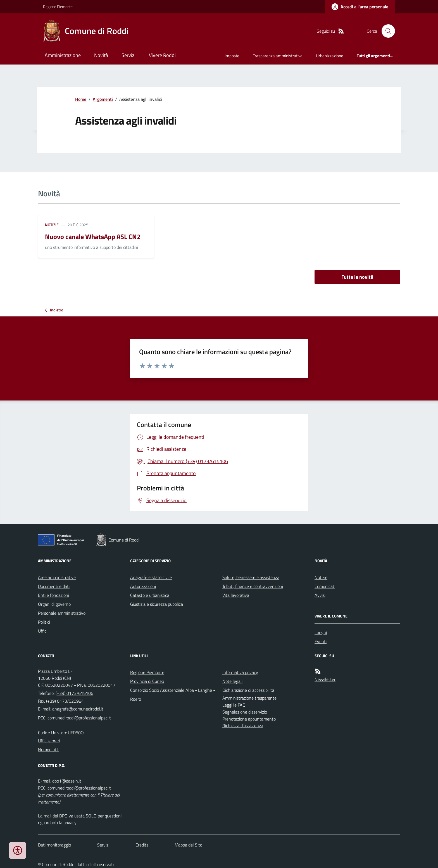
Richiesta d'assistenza (243, 726)
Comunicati (325, 586)
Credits (142, 845)
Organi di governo (54, 604)
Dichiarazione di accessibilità (248, 690)
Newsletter (325, 679)
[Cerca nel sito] (386, 31)
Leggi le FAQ (234, 705)
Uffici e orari (49, 741)
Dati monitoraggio (54, 845)
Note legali (232, 681)
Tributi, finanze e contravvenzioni (253, 586)
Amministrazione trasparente (249, 698)
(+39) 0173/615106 (74, 693)
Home (81, 99)
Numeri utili (49, 750)
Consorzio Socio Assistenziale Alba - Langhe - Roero (173, 695)
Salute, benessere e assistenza (251, 577)
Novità (101, 55)
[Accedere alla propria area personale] (360, 7)
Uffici (43, 631)
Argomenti (103, 99)
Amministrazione (63, 55)
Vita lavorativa (236, 595)
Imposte (232, 56)
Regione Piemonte (58, 7)
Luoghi (321, 633)
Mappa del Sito (188, 845)
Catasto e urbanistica (150, 595)
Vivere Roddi (162, 55)
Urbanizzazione (330, 56)
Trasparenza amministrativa (278, 56)
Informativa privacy (240, 672)
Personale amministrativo (62, 613)
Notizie (52, 225)
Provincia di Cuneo (147, 681)
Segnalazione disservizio (245, 712)
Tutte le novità (357, 277)
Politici (44, 622)
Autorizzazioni (143, 586)
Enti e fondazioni (53, 595)
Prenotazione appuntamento (249, 719)
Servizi (128, 55)
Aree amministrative (57, 577)
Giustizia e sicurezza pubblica (157, 604)
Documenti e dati (54, 586)
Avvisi (320, 595)
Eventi (321, 642)
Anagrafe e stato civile (151, 577)
